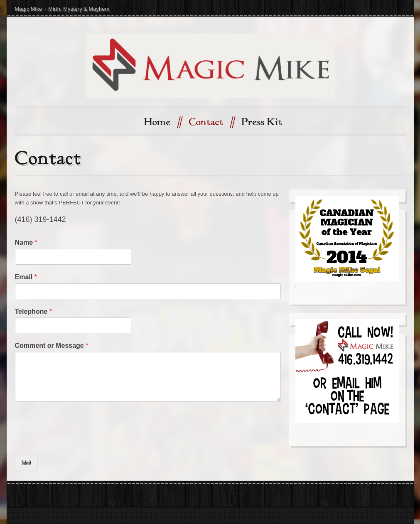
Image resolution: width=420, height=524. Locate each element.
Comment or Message (52, 346)
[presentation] (78, 441)
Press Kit (262, 122)
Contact (211, 122)
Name (26, 242)
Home (162, 122)
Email (26, 277)
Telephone (34, 311)
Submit (26, 463)
